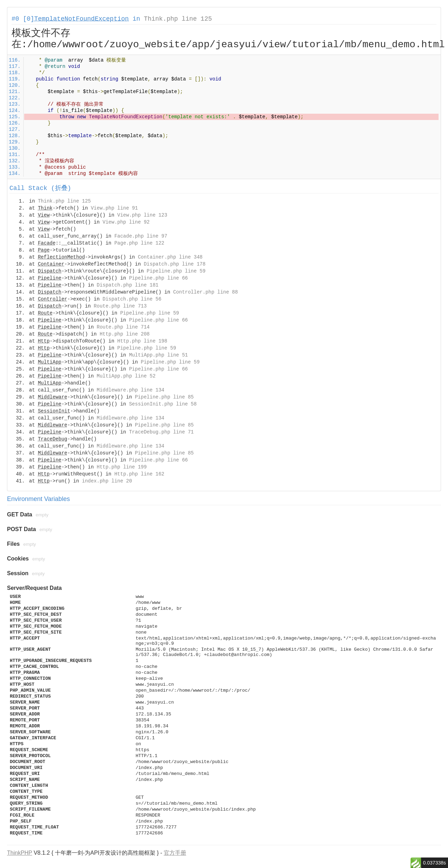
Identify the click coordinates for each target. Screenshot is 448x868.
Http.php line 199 (122, 467)
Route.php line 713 (120, 306)
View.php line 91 (114, 208)
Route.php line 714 (123, 327)
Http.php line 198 (142, 341)
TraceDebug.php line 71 (162, 432)
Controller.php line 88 (206, 292)
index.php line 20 (107, 481)
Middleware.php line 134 (130, 390)
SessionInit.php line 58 (163, 404)
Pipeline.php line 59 (176, 271)
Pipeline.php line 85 (164, 397)
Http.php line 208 (125, 334)
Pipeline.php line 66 (159, 278)
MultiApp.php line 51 (159, 355)
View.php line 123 (142, 215)
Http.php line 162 (139, 474)
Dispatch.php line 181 (127, 285)
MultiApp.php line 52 (126, 376)
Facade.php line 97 (141, 236)
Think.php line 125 (178, 19)
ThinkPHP (20, 853)
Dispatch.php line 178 (175, 264)
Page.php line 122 (139, 243)
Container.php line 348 (170, 257)
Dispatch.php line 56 (132, 299)
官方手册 (175, 853)
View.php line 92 (126, 222)
